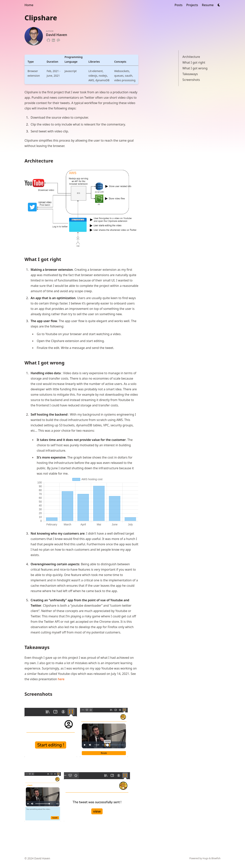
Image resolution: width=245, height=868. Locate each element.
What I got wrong (195, 68)
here (61, 679)
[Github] (48, 40)
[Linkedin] (53, 40)
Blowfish (216, 858)
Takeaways (190, 74)
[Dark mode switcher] (219, 5)
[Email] (58, 40)
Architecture (191, 57)
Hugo (205, 858)
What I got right (194, 62)
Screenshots (191, 80)
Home (29, 5)
